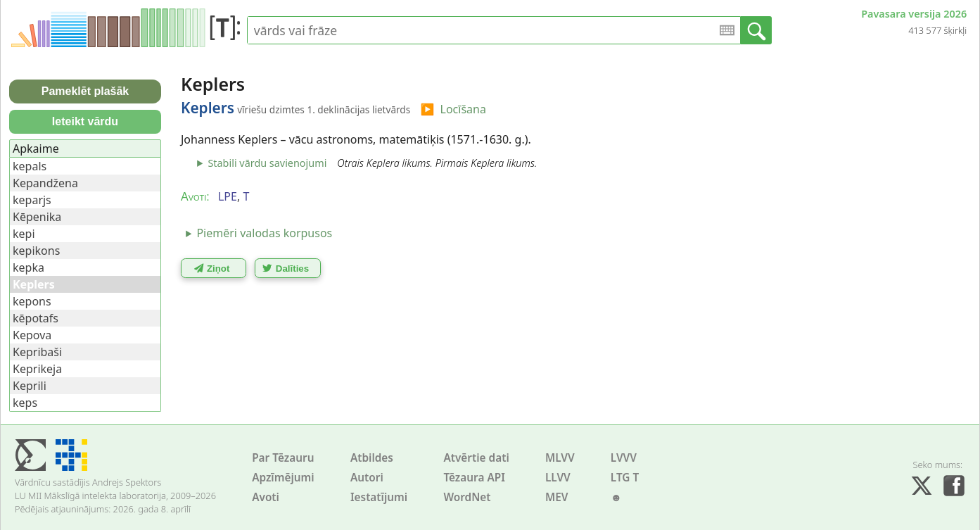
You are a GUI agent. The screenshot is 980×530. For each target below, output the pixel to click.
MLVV (560, 458)
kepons (32, 301)
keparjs (32, 200)
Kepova (32, 335)
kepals (30, 166)
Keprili (30, 386)
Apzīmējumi (283, 478)
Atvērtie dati (476, 458)
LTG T (625, 478)
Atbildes (372, 458)
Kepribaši (37, 352)
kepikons (36, 251)
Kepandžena (45, 183)
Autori (367, 478)
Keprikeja (37, 369)
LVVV (624, 458)
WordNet (467, 497)
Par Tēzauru (283, 458)
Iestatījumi (379, 497)
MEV (557, 497)
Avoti (266, 497)
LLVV (558, 478)
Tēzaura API (474, 478)
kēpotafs (36, 318)
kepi (24, 234)
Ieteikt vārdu (85, 121)
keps (25, 403)
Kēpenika (37, 217)
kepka (28, 267)
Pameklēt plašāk (85, 91)
